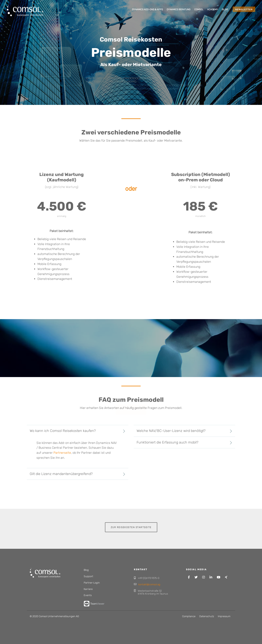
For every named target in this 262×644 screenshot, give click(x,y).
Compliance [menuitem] (189, 616)
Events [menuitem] (88, 595)
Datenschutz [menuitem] (207, 616)
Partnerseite (62, 453)
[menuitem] (147, 10)
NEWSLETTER (244, 9)
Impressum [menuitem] (224, 616)
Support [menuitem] (88, 576)
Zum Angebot (131, 402)
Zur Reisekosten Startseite (131, 526)
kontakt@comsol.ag (149, 584)
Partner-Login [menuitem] (92, 583)
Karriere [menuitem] (88, 589)
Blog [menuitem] (86, 570)
